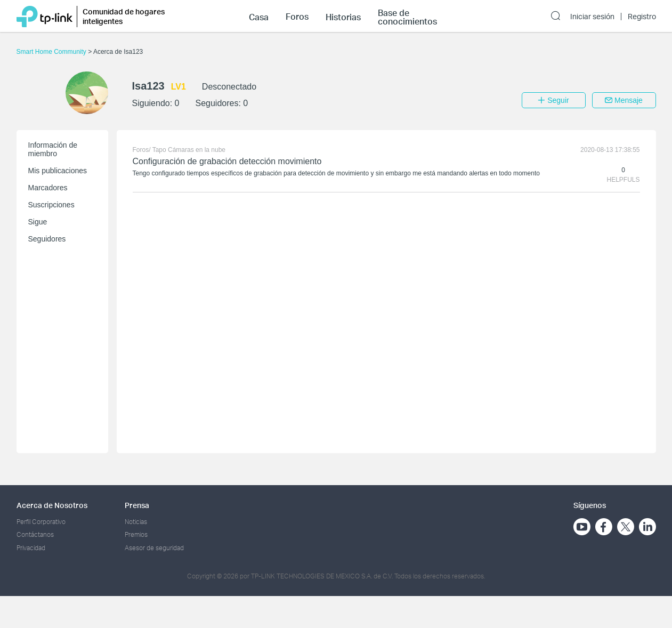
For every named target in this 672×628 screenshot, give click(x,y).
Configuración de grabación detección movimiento (227, 161)
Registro (642, 17)
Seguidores (47, 239)
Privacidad (31, 548)
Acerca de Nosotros (52, 505)
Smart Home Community (52, 52)
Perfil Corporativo (41, 522)
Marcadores (48, 188)
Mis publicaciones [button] (58, 171)
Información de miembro (53, 149)
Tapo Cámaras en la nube (189, 150)
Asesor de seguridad (154, 548)
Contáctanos (35, 534)
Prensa (137, 505)
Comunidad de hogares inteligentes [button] (124, 16)
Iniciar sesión (592, 17)
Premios (136, 534)
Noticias (136, 522)
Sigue (38, 222)
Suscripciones (51, 205)
